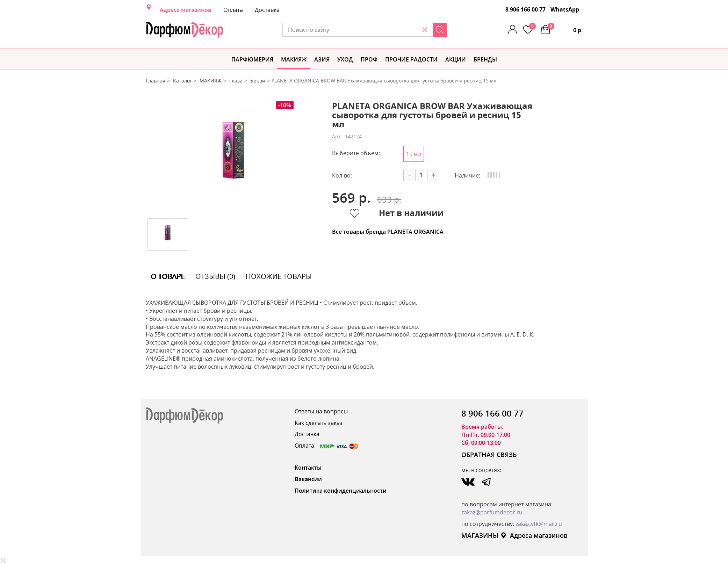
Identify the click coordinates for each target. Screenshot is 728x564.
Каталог (182, 81)
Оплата (233, 10)
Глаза (236, 81)
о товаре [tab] (168, 276)
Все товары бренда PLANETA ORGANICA (388, 232)
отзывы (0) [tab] (215, 276)
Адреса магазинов (186, 10)
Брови (258, 81)
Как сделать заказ (319, 423)
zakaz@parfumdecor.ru (492, 512)
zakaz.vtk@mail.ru (539, 524)
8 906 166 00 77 (525, 9)
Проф (369, 59)
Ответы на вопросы (321, 411)
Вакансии (308, 479)
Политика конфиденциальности (341, 491)
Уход (345, 59)
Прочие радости (411, 59)
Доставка (267, 10)
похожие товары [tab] (279, 276)
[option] (233, 157)
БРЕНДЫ (485, 59)
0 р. (565, 28)
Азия (322, 59)
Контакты (308, 468)
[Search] (440, 30)
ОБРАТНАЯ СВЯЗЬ (489, 455)
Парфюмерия (252, 59)
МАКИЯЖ (294, 59)
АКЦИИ (456, 59)
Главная (156, 81)
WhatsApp (565, 9)
